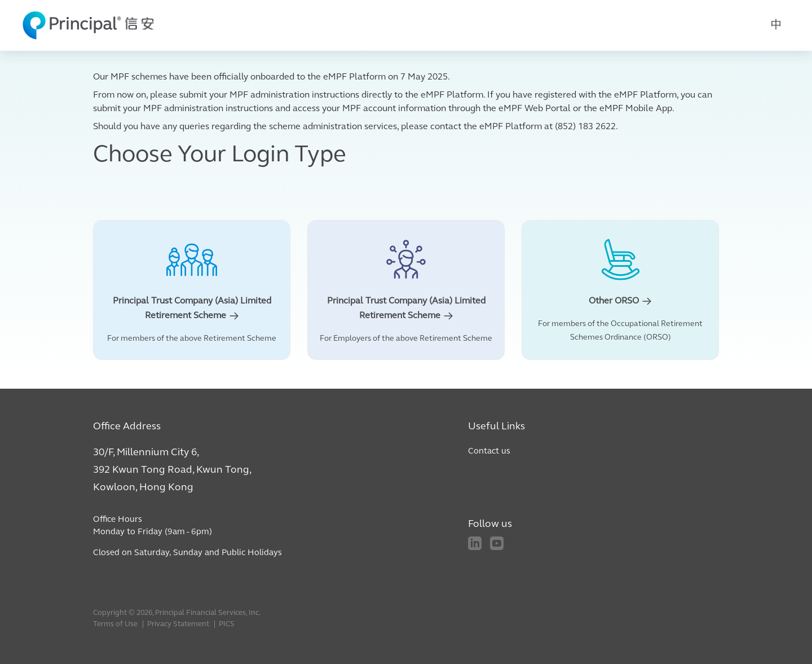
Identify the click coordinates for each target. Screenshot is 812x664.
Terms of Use (115, 624)
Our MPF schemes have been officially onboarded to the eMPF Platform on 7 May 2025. (272, 77)
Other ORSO (620, 301)
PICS (227, 624)
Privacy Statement (178, 624)
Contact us (489, 452)
